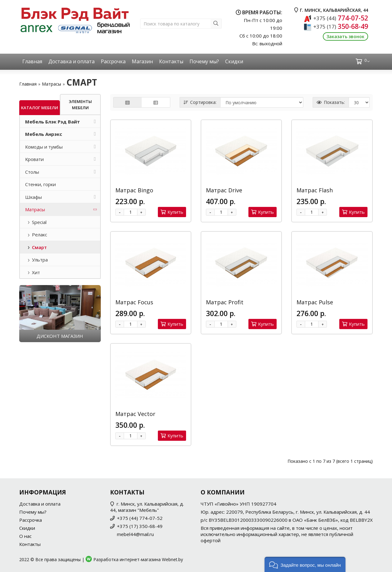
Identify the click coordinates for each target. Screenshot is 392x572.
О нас (25, 536)
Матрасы (51, 84)
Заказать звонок (345, 36)
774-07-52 (341, 18)
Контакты (171, 61)
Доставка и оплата (71, 61)
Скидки (234, 61)
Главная (32, 61)
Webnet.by (172, 559)
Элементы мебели (80, 105)
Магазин (142, 61)
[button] (305, 564)
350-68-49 (341, 26)
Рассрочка (113, 61)
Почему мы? (204, 61)
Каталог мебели (40, 108)
